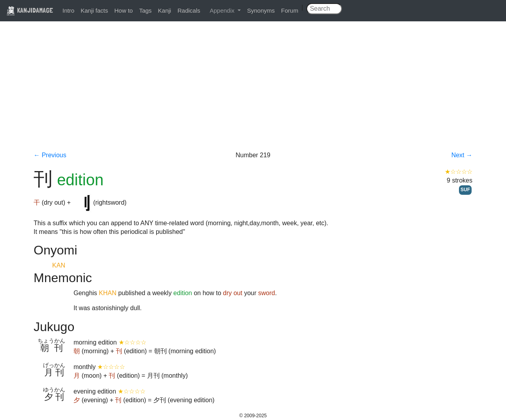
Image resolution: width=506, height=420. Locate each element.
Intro (68, 10)
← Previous (50, 155)
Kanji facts (94, 10)
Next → (462, 155)
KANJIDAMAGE (30, 10)
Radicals (189, 10)
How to (124, 10)
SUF (465, 190)
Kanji (165, 10)
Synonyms (261, 10)
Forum (290, 10)
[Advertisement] (253, 92)
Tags (145, 10)
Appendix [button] (223, 10)
